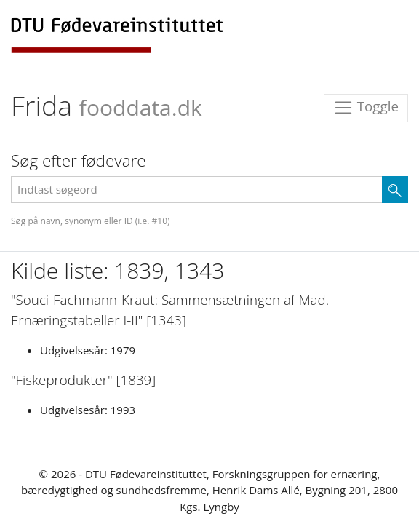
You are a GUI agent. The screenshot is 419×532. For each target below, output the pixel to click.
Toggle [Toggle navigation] (366, 108)
